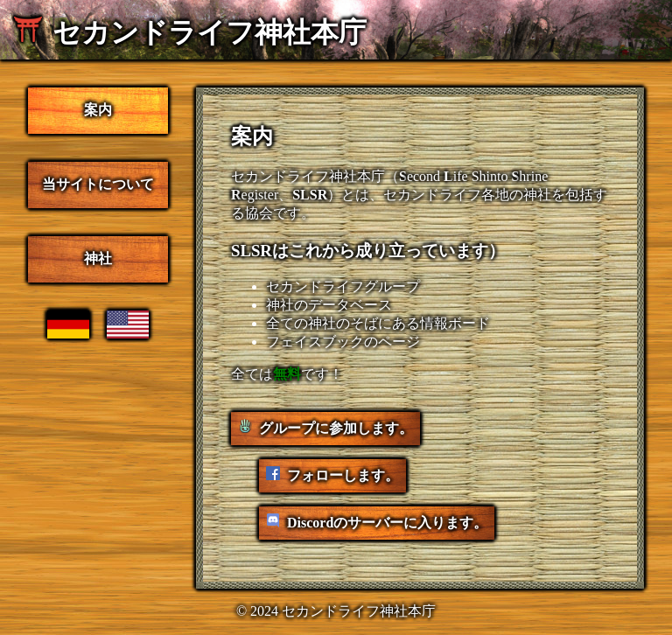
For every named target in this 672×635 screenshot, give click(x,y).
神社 (98, 258)
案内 (98, 110)
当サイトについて (98, 184)
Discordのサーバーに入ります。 (387, 523)
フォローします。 (343, 475)
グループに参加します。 (336, 428)
